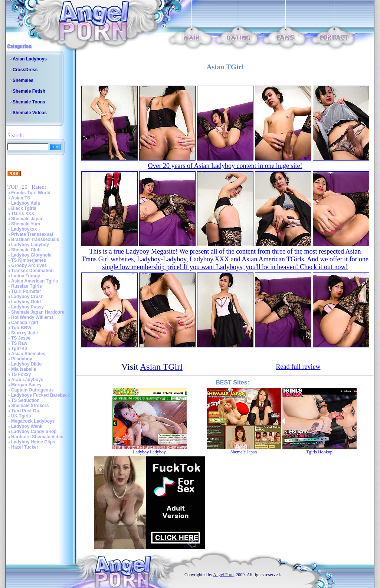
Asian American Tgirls (35, 281)
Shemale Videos (30, 113)
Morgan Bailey (26, 385)
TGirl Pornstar (26, 291)
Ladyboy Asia (26, 203)
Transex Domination (32, 271)
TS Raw (19, 343)
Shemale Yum (26, 224)
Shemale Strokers (30, 406)
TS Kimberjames (29, 260)
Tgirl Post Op (25, 411)
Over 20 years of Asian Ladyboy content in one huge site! (225, 166)
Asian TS (21, 198)
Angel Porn (223, 575)
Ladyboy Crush (27, 297)
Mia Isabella (24, 369)
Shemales (23, 80)
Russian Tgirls (27, 286)
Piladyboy (22, 359)
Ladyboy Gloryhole (31, 255)
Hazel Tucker (25, 447)
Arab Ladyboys (27, 380)
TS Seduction (25, 400)
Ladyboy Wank (27, 426)
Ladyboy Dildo (27, 364)
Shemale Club (26, 250)
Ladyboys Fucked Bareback (41, 395)
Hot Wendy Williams (32, 317)
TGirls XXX (23, 214)
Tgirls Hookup (319, 452)
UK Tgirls (21, 416)
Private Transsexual (32, 234)
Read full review (298, 367)
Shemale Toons (29, 102)
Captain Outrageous (32, 390)
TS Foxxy (21, 374)
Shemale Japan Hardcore (38, 312)
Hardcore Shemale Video (37, 437)
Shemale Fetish (29, 91)
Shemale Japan (27, 219)
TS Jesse (21, 338)
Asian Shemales (28, 354)
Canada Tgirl (25, 323)
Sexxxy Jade (24, 333)
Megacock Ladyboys (33, 421)
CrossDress (25, 70)
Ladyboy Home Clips (33, 442)
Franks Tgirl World (31, 193)
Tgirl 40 (19, 348)
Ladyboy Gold (26, 302)
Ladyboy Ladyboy (30, 245)
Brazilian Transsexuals (35, 240)
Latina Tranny (26, 276)
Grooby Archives (29, 265)
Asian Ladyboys (30, 59)
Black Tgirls (24, 208)
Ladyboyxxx (24, 229)
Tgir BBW (21, 328)
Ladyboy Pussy (27, 307)
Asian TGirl (161, 367)
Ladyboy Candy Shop (34, 432)
